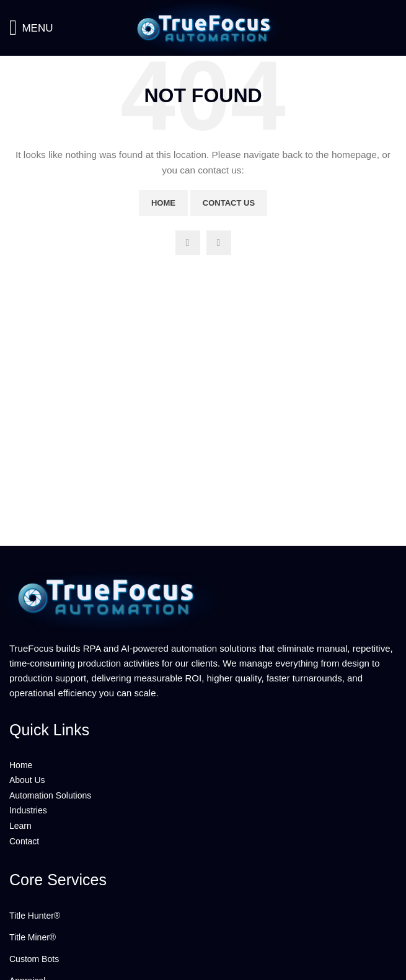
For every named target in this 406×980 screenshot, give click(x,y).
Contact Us (229, 203)
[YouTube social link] (188, 243)
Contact (24, 841)
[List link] (203, 916)
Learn (20, 826)
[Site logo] (203, 27)
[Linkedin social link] (219, 243)
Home (163, 203)
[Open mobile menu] (31, 28)
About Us (27, 780)
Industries (28, 810)
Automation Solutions (50, 795)
